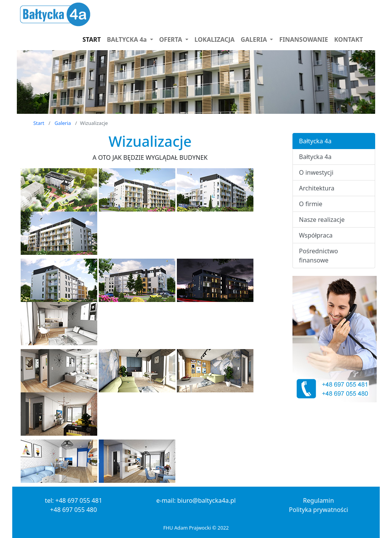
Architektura (317, 188)
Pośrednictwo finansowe (318, 256)
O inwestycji (316, 172)
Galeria (63, 123)
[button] (130, 39)
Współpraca (316, 235)
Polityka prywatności (318, 510)
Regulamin (319, 500)
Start (39, 123)
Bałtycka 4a (315, 141)
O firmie (311, 204)
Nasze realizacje (322, 220)
